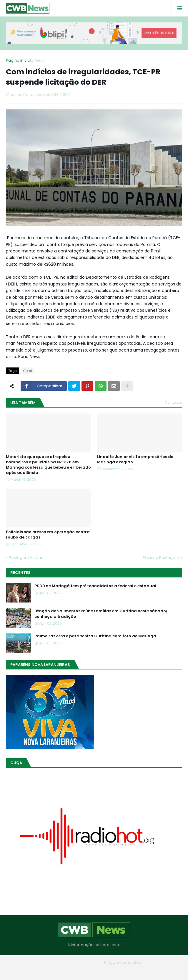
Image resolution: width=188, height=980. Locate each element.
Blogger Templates (123, 962)
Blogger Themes (86, 962)
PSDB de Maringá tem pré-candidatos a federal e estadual (95, 586)
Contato (106, 971)
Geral (40, 60)
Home (52, 971)
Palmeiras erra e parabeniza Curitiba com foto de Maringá (95, 636)
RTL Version (132, 971)
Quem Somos (78, 971)
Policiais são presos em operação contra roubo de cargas (48, 535)
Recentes (20, 573)
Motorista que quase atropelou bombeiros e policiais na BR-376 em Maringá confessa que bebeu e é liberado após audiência (48, 465)
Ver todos (174, 402)
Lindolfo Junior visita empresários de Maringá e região (135, 459)
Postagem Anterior (27, 558)
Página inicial (19, 60)
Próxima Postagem (161, 558)
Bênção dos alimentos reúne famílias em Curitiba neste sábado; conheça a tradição (101, 614)
